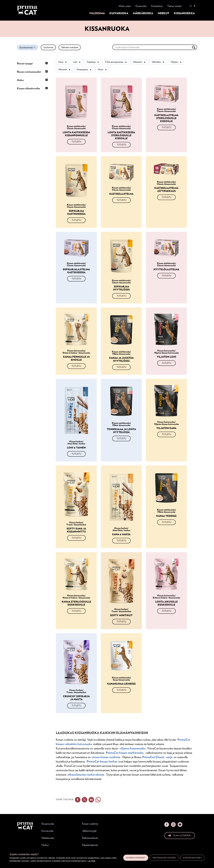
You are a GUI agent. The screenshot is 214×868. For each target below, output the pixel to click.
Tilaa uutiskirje (182, 835)
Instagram (173, 825)
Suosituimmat (29, 48)
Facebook (78, 800)
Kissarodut (141, 6)
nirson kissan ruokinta (106, 757)
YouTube (180, 825)
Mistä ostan (125, 6)
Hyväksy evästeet (136, 858)
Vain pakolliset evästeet (164, 858)
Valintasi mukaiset (70, 47)
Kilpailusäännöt (90, 845)
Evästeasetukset (192, 858)
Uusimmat (48, 47)
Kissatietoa (157, 6)
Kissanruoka (48, 824)
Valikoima (97, 13)
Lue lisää (91, 861)
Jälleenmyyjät (89, 831)
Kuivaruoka (119, 13)
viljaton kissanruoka (133, 748)
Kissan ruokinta (90, 824)
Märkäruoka (143, 13)
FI (191, 6)
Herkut (164, 13)
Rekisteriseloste (90, 838)
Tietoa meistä (174, 6)
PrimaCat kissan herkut (102, 761)
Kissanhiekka (184, 13)
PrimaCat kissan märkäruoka (125, 753)
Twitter (84, 800)
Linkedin (91, 800)
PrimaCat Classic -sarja (157, 757)
